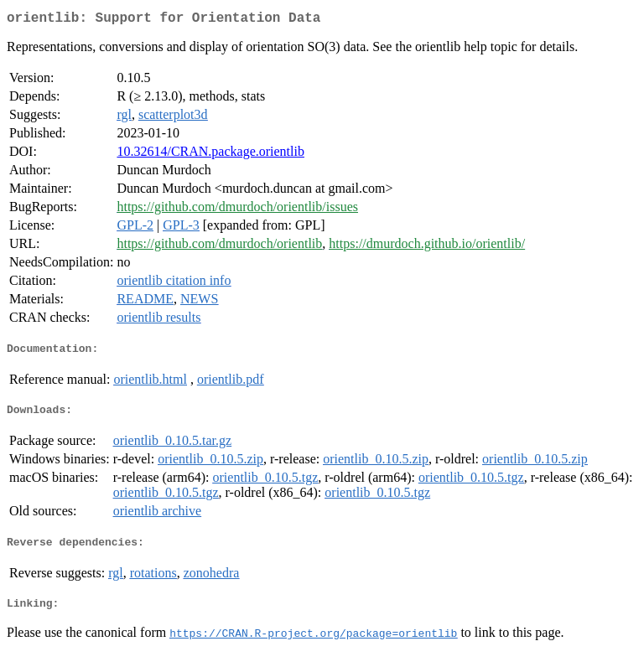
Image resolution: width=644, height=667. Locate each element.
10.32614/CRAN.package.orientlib (210, 155)
